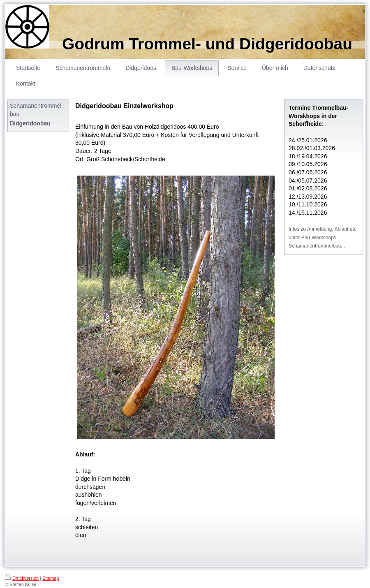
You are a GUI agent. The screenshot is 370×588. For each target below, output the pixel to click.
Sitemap (51, 578)
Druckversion (22, 578)
